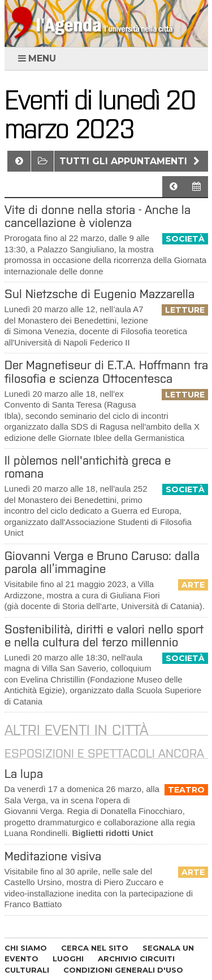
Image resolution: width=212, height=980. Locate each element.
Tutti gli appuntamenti (131, 161)
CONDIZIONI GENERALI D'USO (123, 970)
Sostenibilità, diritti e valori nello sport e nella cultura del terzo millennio (104, 636)
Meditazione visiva (53, 856)
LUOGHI (68, 959)
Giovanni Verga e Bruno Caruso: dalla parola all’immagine (102, 562)
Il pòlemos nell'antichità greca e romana (88, 467)
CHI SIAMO (26, 948)
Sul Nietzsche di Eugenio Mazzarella (99, 294)
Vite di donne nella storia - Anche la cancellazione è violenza (98, 216)
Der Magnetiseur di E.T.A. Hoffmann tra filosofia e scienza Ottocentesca (106, 371)
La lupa (24, 774)
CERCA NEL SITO (95, 948)
